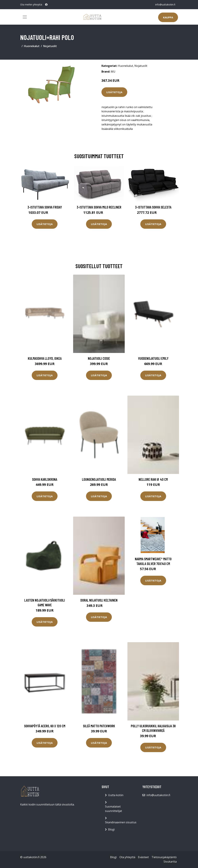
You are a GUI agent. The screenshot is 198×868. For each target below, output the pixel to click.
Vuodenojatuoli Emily (153, 358)
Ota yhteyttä (127, 857)
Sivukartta (170, 862)
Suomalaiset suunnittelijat (114, 809)
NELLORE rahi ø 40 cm (153, 479)
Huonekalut (32, 46)
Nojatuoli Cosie (99, 358)
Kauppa (168, 17)
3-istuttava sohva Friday (45, 207)
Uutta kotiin (116, 795)
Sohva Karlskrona (45, 479)
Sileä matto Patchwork (99, 726)
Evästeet (143, 857)
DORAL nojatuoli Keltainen (99, 600)
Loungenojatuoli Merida (99, 479)
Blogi (111, 829)
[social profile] (46, 5)
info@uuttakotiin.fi (165, 5)
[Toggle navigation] (25, 17)
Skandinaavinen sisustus (121, 822)
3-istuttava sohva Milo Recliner (99, 207)
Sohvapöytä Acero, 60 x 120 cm (45, 726)
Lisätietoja (114, 92)
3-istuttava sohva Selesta (153, 207)
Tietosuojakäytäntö (164, 857)
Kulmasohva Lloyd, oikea (45, 358)
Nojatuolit (50, 46)
